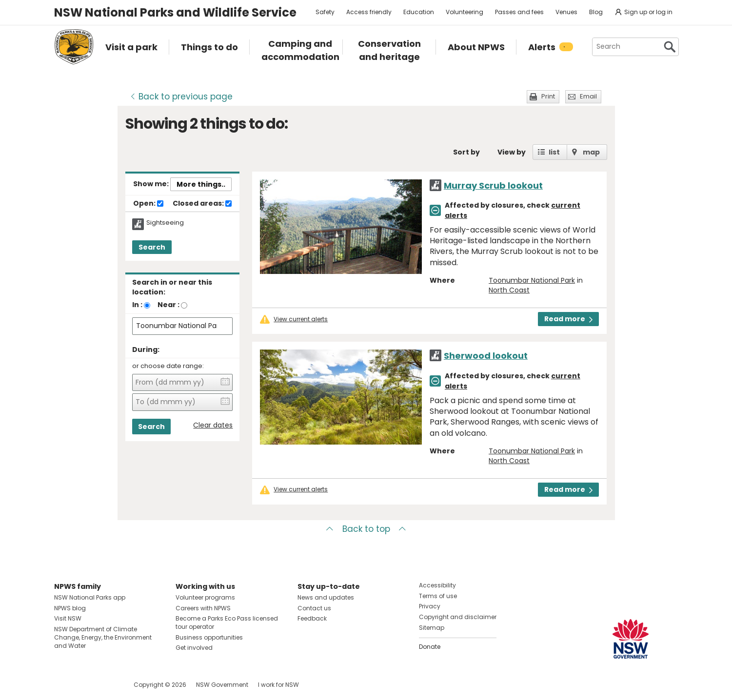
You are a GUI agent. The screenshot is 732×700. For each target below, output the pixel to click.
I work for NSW (278, 685)
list (554, 152)
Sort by (466, 152)
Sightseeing (165, 223)
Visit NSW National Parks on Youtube (105, 685)
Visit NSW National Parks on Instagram (84, 685)
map (591, 152)
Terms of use (438, 596)
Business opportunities (209, 637)
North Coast (509, 290)
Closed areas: (202, 204)
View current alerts (301, 319)
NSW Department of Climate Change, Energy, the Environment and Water (103, 637)
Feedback (312, 618)
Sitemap (432, 628)
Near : (168, 305)
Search (152, 247)
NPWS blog (70, 608)
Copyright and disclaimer (458, 617)
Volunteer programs (205, 597)
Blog (596, 12)
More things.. (201, 184)
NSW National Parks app (90, 597)
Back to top (366, 529)
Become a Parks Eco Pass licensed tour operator (227, 622)
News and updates (326, 597)
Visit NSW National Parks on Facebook (63, 685)
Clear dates (213, 425)
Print (548, 96)
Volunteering (465, 12)
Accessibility (437, 585)
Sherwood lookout (486, 356)
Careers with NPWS (203, 608)
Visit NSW (68, 618)
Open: (148, 204)
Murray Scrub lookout (493, 185)
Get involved (194, 648)
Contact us (314, 608)
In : (137, 305)
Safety (325, 12)
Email (588, 96)
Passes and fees (519, 12)
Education (419, 12)
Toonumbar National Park (532, 280)
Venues (566, 12)
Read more (568, 319)
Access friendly (369, 12)
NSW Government (222, 685)
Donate (430, 647)
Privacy (430, 606)
